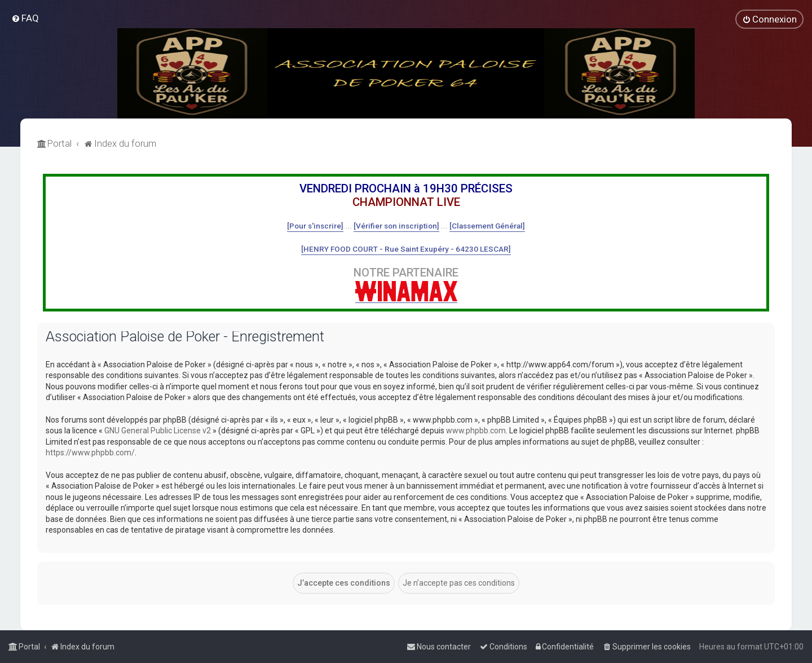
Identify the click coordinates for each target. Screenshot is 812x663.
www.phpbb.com (476, 431)
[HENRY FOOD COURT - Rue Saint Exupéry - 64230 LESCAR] (406, 249)
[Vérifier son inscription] (396, 226)
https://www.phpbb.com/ (90, 453)
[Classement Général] (487, 226)
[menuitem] (25, 18)
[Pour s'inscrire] (315, 226)
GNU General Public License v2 (158, 431)
